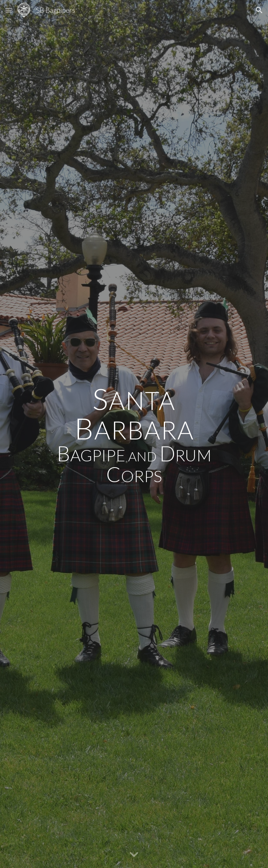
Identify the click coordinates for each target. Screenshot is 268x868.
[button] (9, 10)
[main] (134, 434)
